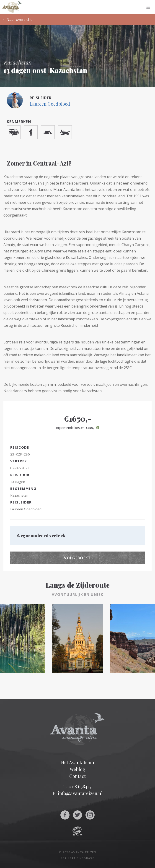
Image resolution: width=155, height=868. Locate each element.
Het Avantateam (78, 762)
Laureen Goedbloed (50, 104)
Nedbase (87, 858)
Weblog (77, 769)
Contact (77, 776)
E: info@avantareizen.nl (78, 793)
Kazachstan (19, 495)
